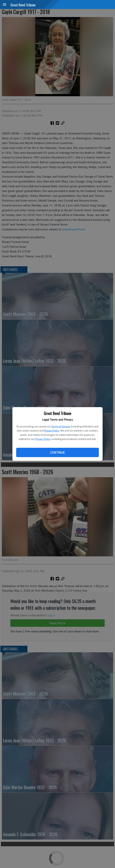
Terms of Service (61, 426)
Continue (57, 452)
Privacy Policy (52, 430)
